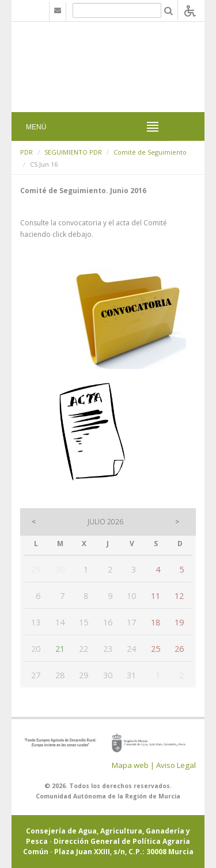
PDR (26, 152)
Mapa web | (133, 765)
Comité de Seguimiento (150, 152)
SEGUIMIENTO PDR (73, 152)
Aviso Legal (176, 765)
